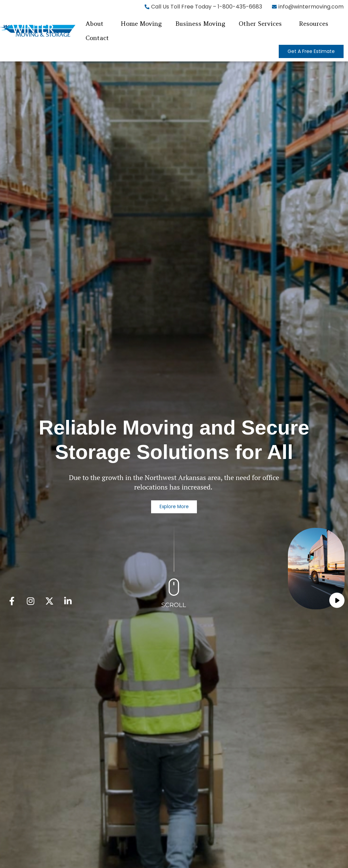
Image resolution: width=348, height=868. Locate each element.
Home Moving (141, 24)
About (95, 24)
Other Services (260, 24)
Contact (97, 38)
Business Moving (200, 24)
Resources (314, 24)
